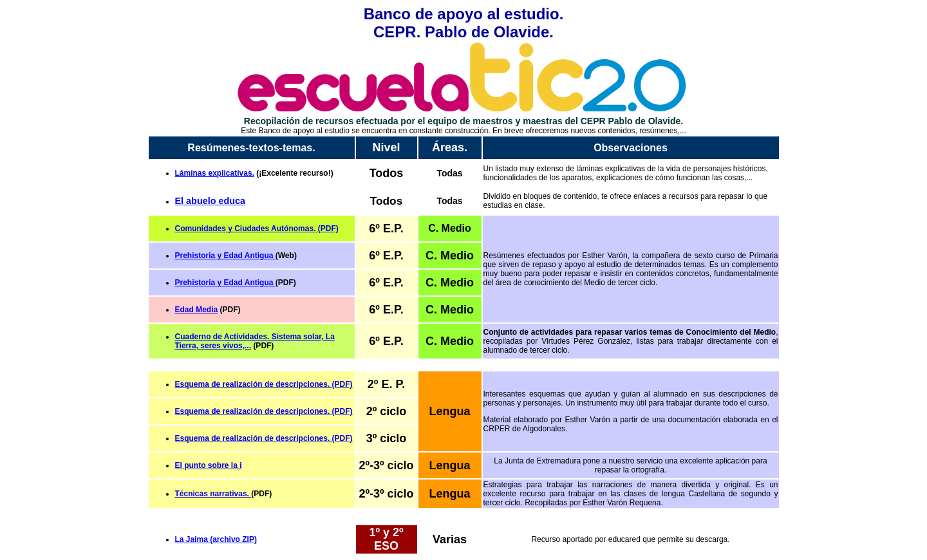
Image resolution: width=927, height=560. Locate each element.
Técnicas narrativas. (213, 494)
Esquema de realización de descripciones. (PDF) (264, 411)
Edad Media (197, 310)
